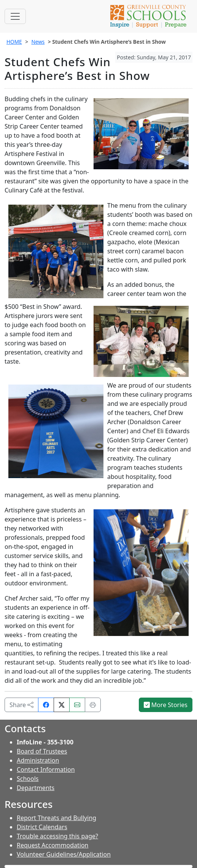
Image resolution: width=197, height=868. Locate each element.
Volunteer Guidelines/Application (64, 854)
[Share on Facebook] (46, 705)
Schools (28, 779)
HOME (14, 42)
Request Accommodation (52, 845)
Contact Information (46, 769)
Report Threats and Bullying (56, 818)
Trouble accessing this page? (57, 836)
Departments (36, 788)
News (38, 42)
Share (21, 705)
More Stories (166, 705)
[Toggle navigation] (15, 16)
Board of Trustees (42, 751)
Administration (38, 760)
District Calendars (42, 827)
